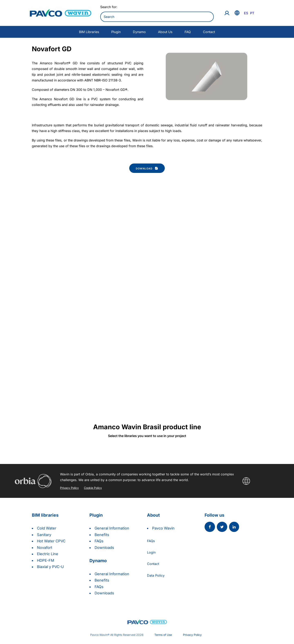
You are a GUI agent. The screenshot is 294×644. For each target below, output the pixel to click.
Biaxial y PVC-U (50, 567)
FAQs (99, 541)
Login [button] (151, 552)
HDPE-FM (46, 560)
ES (246, 13)
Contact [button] (153, 564)
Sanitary (44, 535)
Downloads (104, 548)
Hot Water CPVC (51, 541)
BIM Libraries (89, 32)
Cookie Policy (93, 488)
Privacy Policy (69, 488)
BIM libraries (45, 515)
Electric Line (48, 554)
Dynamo (139, 32)
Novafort (45, 548)
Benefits (102, 535)
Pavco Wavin (163, 528)
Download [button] (147, 168)
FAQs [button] (151, 541)
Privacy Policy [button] (192, 635)
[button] (210, 527)
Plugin (116, 32)
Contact (209, 32)
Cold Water (47, 528)
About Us (165, 32)
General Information (112, 528)
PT (252, 13)
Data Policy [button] (156, 575)
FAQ (188, 32)
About (153, 515)
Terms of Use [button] (163, 635)
